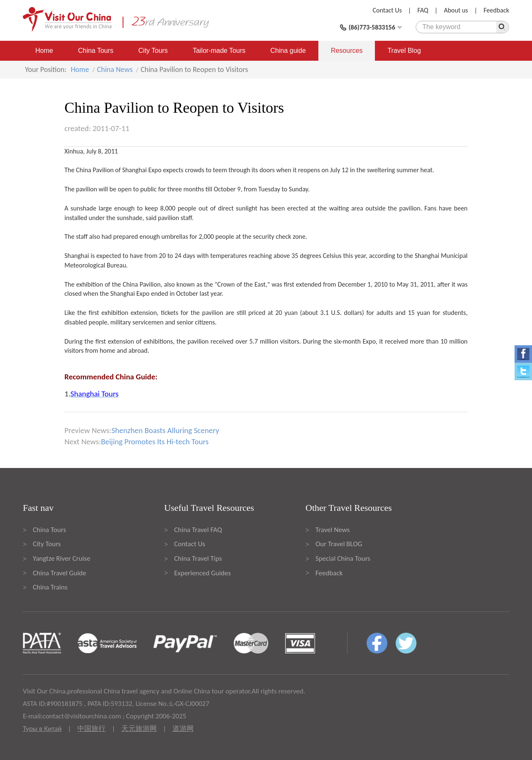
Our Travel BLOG (339, 544)
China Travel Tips (198, 558)
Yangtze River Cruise (62, 558)
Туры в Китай (42, 729)
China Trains (50, 587)
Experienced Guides (202, 573)
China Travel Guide (59, 573)
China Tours (96, 51)
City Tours (153, 51)
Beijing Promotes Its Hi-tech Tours (155, 442)
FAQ (423, 10)
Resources (347, 51)
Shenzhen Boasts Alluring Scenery (165, 430)
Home (44, 51)
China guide (288, 51)
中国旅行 (91, 729)
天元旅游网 (139, 729)
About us (456, 10)
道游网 (183, 729)
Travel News (332, 530)
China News (115, 69)
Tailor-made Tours (219, 51)
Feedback (496, 10)
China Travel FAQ (198, 530)
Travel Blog (404, 51)
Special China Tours (343, 558)
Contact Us (387, 10)
